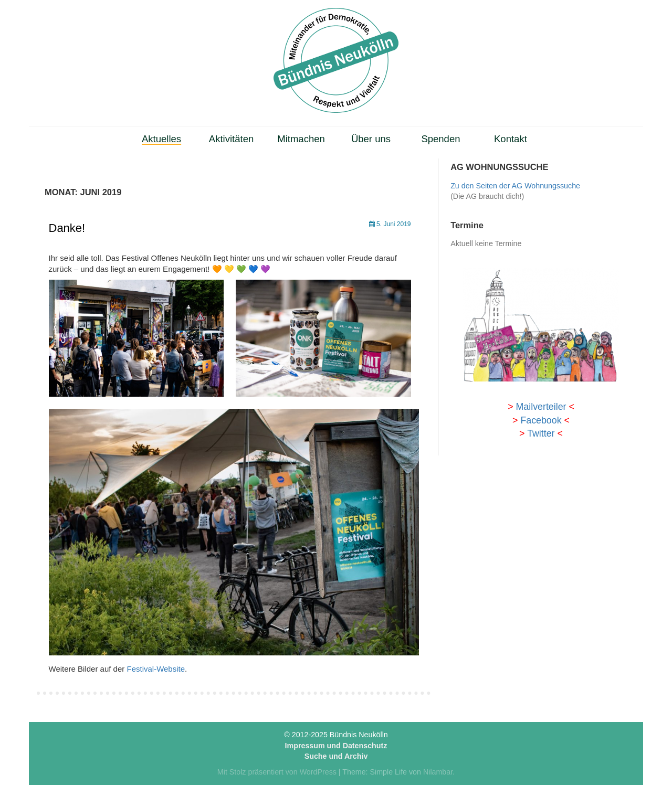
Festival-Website (156, 669)
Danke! (67, 228)
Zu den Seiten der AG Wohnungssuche (515, 186)
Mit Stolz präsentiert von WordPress (277, 772)
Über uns (371, 139)
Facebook (541, 420)
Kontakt (511, 139)
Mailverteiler (541, 407)
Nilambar (438, 772)
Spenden (440, 139)
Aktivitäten (231, 139)
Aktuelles (161, 139)
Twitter (541, 433)
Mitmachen (301, 139)
